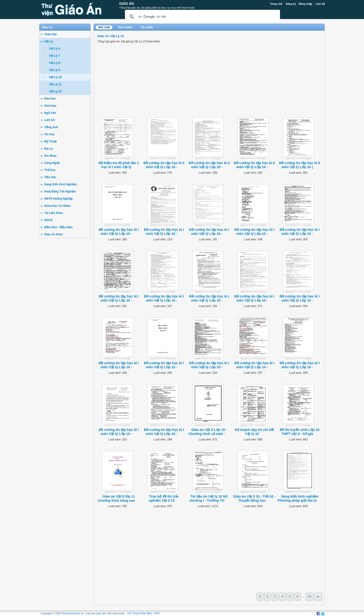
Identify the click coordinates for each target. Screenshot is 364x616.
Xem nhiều (125, 27)
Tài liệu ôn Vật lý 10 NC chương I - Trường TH (209, 498)
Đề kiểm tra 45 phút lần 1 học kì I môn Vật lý (119, 165)
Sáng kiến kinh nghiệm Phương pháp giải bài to (298, 498)
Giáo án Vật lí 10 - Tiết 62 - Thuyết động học (254, 498)
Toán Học (51, 34)
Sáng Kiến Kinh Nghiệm (61, 184)
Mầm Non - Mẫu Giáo (58, 227)
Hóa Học (50, 99)
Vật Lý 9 (54, 70)
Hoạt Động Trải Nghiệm (60, 192)
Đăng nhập (306, 4)
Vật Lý (49, 41)
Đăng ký (291, 4)
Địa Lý (49, 149)
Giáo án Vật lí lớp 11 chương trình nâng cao (116, 498)
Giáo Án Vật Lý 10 (111, 36)
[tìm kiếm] (202, 17)
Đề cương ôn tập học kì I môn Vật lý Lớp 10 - (119, 232)
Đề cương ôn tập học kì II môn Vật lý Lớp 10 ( (300, 165)
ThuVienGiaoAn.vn (73, 613)
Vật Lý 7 (54, 56)
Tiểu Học (50, 177)
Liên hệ (320, 4)
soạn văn (101, 613)
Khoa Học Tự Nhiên (57, 206)
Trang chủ (276, 4)
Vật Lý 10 (55, 77)
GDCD (48, 220)
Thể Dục (50, 170)
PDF (157, 613)
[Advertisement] (65, 314)
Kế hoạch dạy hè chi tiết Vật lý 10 (254, 432)
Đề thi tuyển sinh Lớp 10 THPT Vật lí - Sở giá (300, 432)
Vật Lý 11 (55, 84)
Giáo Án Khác (54, 234)
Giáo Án (127, 4)
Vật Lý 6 (54, 49)
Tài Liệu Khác (54, 213)
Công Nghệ (52, 163)
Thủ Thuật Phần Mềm (140, 613)
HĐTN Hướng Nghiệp (58, 199)
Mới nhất (104, 27)
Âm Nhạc (50, 156)
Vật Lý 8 (54, 63)
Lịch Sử (49, 120)
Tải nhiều (147, 27)
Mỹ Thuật (50, 141)
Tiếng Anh (51, 127)
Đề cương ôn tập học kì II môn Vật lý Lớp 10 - (164, 165)
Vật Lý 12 (55, 91)
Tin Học (49, 134)
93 (309, 596)
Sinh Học (50, 106)
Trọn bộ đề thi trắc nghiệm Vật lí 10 (164, 498)
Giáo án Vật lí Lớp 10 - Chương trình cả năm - (208, 432)
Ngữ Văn (50, 113)
